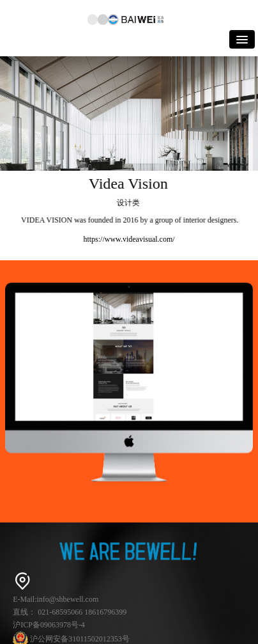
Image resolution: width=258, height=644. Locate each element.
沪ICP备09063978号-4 (49, 625)
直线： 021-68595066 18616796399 (70, 612)
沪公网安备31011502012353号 (71, 639)
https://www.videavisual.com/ (129, 239)
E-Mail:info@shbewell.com (56, 599)
